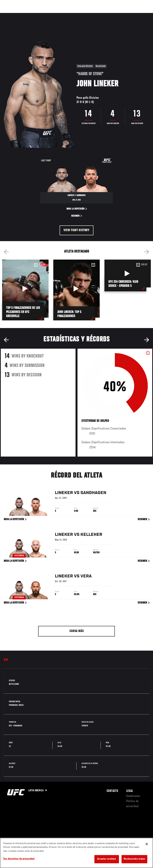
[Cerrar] (147, 844)
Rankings (28, 15)
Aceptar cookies (107, 859)
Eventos (11, 15)
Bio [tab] (6, 660)
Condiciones (133, 796)
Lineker (64, 493)
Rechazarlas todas (134, 859)
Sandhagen (93, 493)
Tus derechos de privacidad (19, 859)
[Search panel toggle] (140, 15)
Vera (86, 577)
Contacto (112, 791)
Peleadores (47, 15)
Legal (130, 791)
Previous (6, 252)
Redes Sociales (94, 17)
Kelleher (91, 535)
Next (147, 252)
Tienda (130, 15)
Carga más (77, 631)
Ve (113, 15)
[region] (76, 853)
